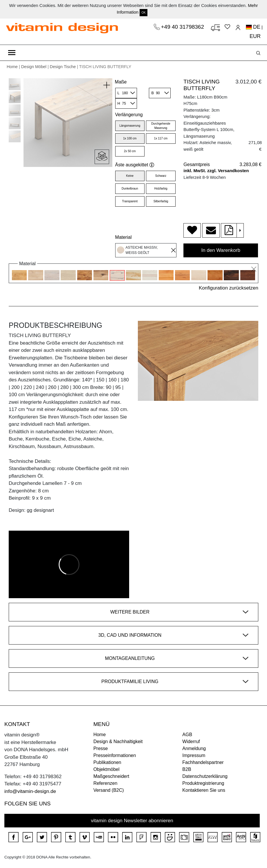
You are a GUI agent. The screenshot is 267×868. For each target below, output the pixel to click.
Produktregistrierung (203, 783)
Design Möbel (34, 67)
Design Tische (63, 67)
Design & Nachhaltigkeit (118, 741)
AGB (187, 735)
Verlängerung (129, 115)
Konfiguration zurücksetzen (229, 288)
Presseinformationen (115, 755)
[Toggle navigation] (12, 53)
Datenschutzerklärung (205, 776)
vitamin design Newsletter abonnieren (132, 821)
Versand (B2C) (109, 790)
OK (143, 13)
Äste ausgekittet (135, 165)
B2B (187, 769)
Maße (121, 82)
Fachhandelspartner (203, 762)
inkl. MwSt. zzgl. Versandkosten (216, 171)
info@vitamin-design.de (30, 791)
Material (123, 237)
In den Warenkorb (221, 250)
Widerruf (191, 741)
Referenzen (105, 783)
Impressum (194, 755)
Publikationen (107, 762)
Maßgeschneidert (111, 776)
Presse (101, 748)
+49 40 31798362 (183, 27)
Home (12, 67)
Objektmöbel (107, 769)
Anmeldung (194, 748)
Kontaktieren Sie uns (204, 790)
